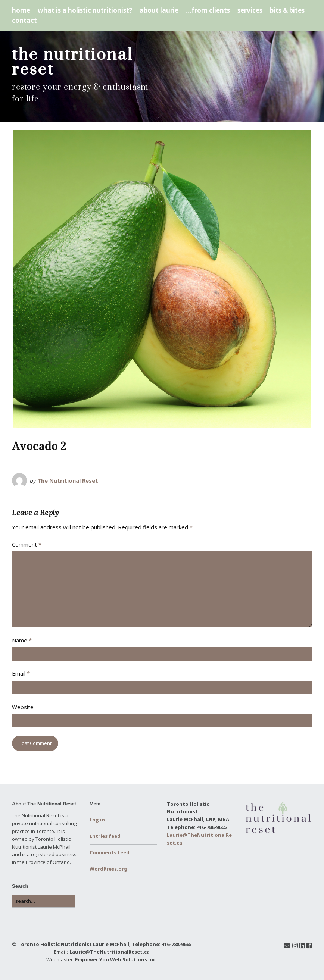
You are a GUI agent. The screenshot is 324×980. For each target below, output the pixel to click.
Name (22, 640)
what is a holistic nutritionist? (85, 10)
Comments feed (110, 852)
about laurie (159, 10)
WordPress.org (108, 869)
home (21, 10)
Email (21, 673)
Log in (97, 820)
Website (23, 707)
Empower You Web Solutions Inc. (116, 959)
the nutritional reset (72, 62)
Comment (27, 544)
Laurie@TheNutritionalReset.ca (110, 952)
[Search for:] (44, 901)
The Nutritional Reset (68, 480)
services (250, 10)
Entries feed (105, 836)
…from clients (208, 10)
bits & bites (287, 10)
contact (24, 20)
